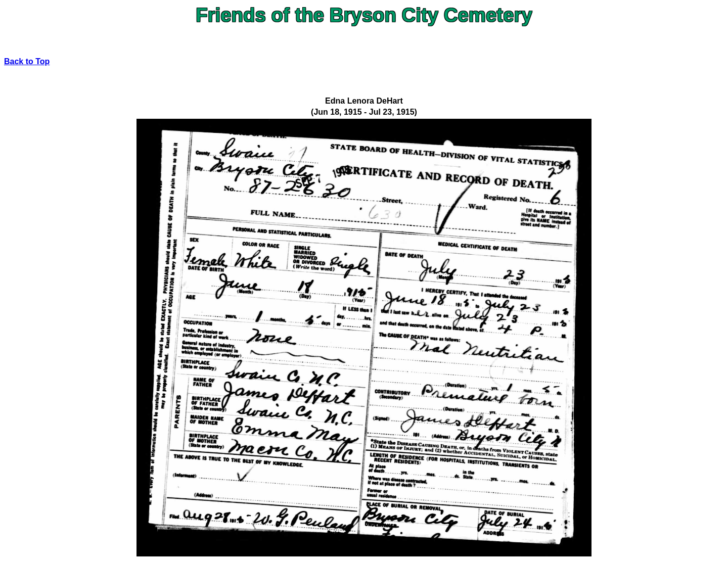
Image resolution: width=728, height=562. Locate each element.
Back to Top (27, 61)
